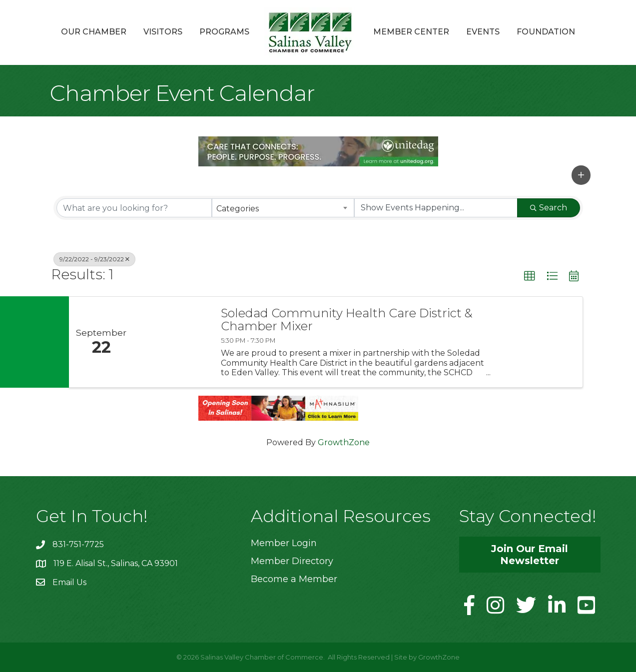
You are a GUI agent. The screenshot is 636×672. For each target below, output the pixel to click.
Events (483, 32)
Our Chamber (94, 32)
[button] (581, 175)
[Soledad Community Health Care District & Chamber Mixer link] (172, 342)
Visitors (163, 32)
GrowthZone (344, 442)
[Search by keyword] (134, 208)
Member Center (411, 32)
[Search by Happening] (436, 208)
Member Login (284, 543)
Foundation (546, 32)
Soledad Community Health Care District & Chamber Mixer (347, 320)
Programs (224, 32)
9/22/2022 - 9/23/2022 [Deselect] (94, 259)
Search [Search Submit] (549, 208)
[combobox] (283, 208)
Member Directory (292, 561)
